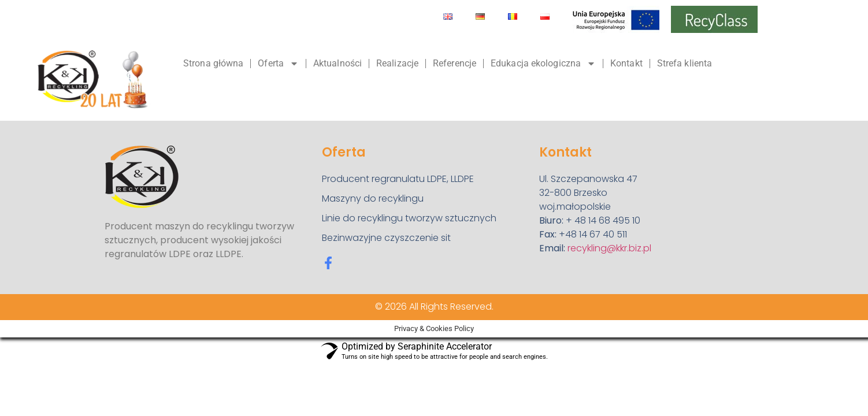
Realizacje (397, 63)
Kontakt (626, 63)
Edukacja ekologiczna (543, 64)
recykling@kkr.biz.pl (609, 248)
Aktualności (337, 63)
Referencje (455, 63)
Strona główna (213, 63)
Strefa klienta (685, 63)
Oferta (278, 64)
